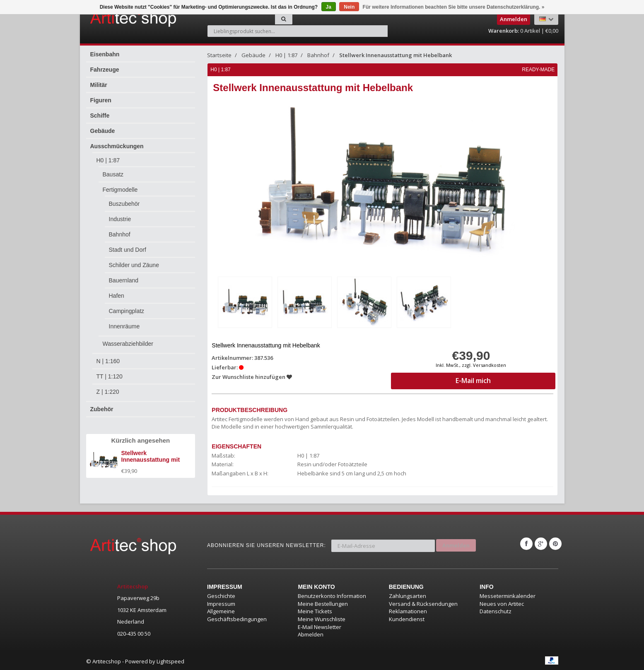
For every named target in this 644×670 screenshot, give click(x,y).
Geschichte (221, 595)
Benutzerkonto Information (332, 595)
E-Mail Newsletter (320, 626)
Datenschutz (496, 611)
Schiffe (100, 116)
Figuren (101, 100)
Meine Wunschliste (322, 618)
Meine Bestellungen (323, 603)
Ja (329, 7)
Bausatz (113, 174)
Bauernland (124, 280)
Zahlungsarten (408, 595)
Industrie (120, 219)
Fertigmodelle (120, 190)
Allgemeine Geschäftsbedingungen (237, 615)
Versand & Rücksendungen (423, 603)
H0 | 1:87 (108, 160)
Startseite (219, 55)
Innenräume (124, 326)
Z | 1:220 (108, 392)
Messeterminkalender (508, 595)
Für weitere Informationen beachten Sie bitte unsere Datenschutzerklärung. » (454, 7)
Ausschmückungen (117, 146)
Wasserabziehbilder (128, 344)
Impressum (221, 603)
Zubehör (102, 409)
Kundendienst (407, 618)
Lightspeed (170, 660)
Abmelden (311, 634)
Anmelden (456, 543)
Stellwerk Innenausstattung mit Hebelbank (396, 55)
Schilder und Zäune (134, 265)
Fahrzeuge (105, 70)
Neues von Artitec (502, 603)
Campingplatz (127, 311)
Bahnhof (120, 234)
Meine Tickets (315, 611)
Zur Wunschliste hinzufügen (252, 376)
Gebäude (103, 131)
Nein (349, 7)
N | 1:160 (108, 361)
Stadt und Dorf (128, 250)
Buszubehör (124, 204)
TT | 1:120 (110, 376)
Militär (99, 85)
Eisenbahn (105, 54)
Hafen (117, 296)
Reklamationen (408, 611)
